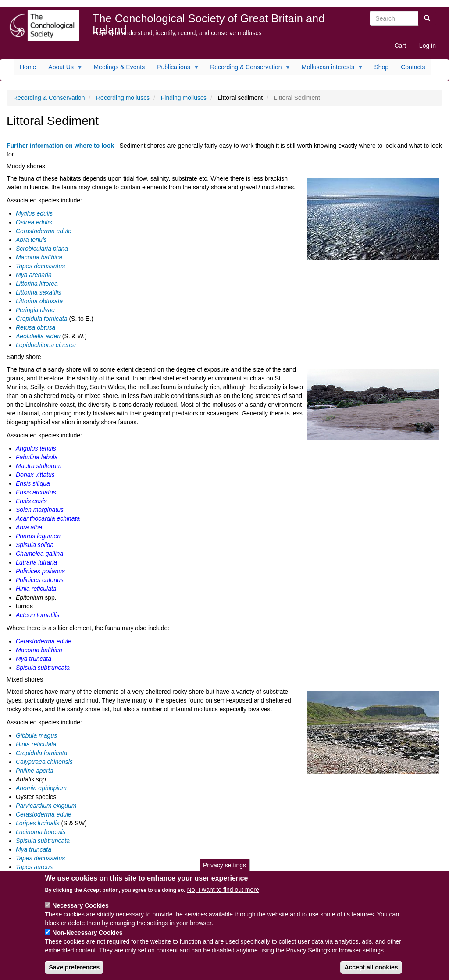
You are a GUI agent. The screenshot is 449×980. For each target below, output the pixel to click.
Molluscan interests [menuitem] (330, 69)
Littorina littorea (37, 284)
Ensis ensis (31, 501)
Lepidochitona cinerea (46, 345)
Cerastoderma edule (44, 231)
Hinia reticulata (36, 589)
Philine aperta (35, 771)
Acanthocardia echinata (48, 518)
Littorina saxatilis (39, 292)
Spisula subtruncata (43, 668)
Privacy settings (224, 873)
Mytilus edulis (34, 213)
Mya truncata (34, 659)
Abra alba (29, 527)
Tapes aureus (34, 867)
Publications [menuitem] (175, 69)
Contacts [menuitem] (413, 67)
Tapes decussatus (40, 266)
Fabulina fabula (37, 457)
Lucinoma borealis (41, 832)
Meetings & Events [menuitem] (119, 67)
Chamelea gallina (39, 554)
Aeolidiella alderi (38, 336)
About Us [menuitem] (62, 69)
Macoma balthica (39, 257)
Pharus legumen (38, 536)
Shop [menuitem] (381, 67)
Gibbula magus (36, 735)
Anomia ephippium (41, 788)
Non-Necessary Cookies (87, 941)
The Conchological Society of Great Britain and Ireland (209, 20)
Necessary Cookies (80, 913)
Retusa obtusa (36, 327)
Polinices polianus (40, 571)
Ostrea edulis (34, 222)
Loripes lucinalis (38, 823)
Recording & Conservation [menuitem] (247, 69)
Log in (428, 46)
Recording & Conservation (49, 98)
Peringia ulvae (35, 310)
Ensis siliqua (33, 483)
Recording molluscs (123, 98)
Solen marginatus (40, 510)
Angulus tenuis (36, 448)
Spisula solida (35, 545)
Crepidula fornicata (42, 319)
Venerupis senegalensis (48, 876)
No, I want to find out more (223, 898)
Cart (400, 46)
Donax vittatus (35, 475)
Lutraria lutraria (36, 562)
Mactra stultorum (39, 466)
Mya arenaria (34, 275)
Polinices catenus (40, 580)
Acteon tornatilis (39, 615)
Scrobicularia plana (42, 249)
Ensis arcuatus (36, 492)
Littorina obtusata (39, 301)
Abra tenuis (31, 240)
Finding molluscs (184, 98)
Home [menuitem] (28, 67)
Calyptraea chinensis (44, 762)
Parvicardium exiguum (46, 806)
